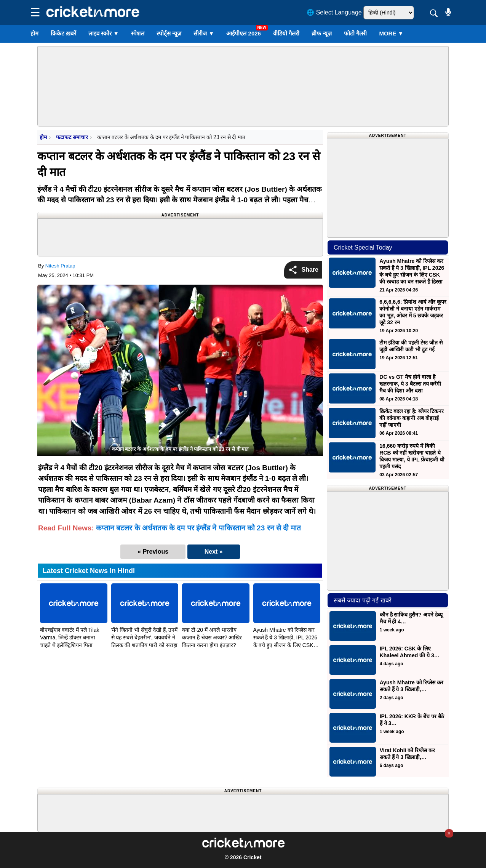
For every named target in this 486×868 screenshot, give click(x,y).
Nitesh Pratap (60, 266)
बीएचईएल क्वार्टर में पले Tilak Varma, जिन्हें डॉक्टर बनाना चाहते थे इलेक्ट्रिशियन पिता (70, 637)
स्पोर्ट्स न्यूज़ (169, 33)
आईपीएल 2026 (244, 33)
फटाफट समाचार (72, 137)
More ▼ (391, 33)
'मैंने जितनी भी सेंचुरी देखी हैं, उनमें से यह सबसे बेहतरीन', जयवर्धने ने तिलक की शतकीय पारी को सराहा (145, 637)
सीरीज (204, 33)
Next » (214, 552)
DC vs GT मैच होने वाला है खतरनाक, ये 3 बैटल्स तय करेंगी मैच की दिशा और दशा (410, 384)
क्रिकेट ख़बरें (63, 33)
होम (34, 33)
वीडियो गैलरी (286, 33)
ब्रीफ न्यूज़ (322, 33)
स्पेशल (138, 33)
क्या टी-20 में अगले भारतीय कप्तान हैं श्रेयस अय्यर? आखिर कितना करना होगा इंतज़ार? (212, 637)
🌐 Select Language (334, 12)
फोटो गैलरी (355, 33)
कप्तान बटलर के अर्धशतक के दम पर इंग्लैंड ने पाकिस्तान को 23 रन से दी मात (198, 528)
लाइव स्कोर (104, 33)
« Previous (153, 552)
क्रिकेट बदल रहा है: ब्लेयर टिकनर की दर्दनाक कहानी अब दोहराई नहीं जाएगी (412, 418)
